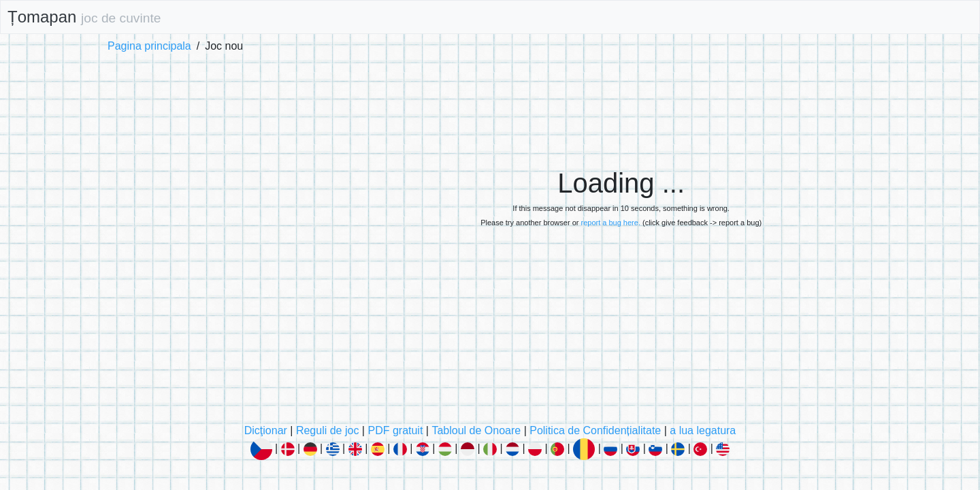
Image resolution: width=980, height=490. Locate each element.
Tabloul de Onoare (476, 430)
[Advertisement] (621, 96)
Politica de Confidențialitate (595, 430)
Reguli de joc (328, 430)
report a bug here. (610, 223)
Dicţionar (266, 430)
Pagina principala (149, 46)
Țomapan (84, 17)
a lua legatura (703, 430)
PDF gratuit (395, 430)
